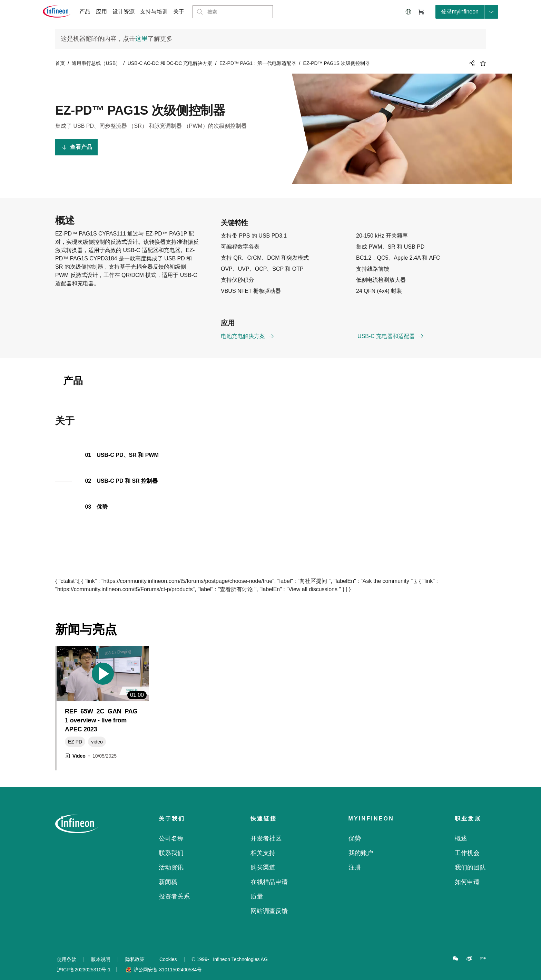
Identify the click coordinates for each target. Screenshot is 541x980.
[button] (409, 12)
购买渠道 (263, 859)
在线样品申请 (269, 873)
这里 (141, 39)
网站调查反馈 (269, 902)
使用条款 (67, 951)
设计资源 (124, 12)
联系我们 (171, 844)
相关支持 (263, 844)
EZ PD (75, 733)
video (97, 733)
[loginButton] (467, 12)
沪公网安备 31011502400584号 (164, 961)
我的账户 (361, 844)
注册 (355, 859)
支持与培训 (154, 12)
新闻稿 (168, 873)
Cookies (168, 951)
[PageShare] (471, 63)
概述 (461, 830)
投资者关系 (174, 888)
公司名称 (171, 830)
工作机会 (467, 844)
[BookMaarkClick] (483, 63)
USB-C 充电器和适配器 (391, 329)
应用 (101, 12)
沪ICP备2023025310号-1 (87, 961)
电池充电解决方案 (248, 329)
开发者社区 (266, 830)
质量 (257, 888)
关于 (179, 12)
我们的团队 (470, 859)
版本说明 (101, 951)
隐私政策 (135, 951)
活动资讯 (171, 859)
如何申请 (467, 873)
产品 (85, 12)
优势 (355, 830)
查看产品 (77, 147)
